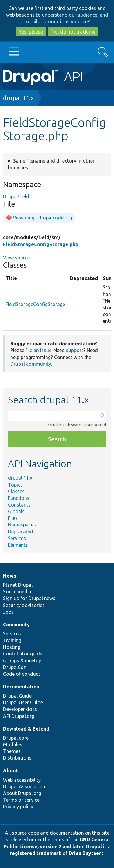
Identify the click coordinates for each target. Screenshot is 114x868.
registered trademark (36, 853)
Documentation (21, 687)
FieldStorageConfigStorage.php (41, 244)
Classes (16, 491)
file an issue (38, 350)
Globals (16, 511)
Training (12, 640)
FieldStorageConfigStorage (35, 304)
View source (16, 258)
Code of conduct (22, 674)
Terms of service (21, 800)
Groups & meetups (23, 661)
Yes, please (31, 32)
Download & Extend (26, 729)
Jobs (8, 612)
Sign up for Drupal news (29, 598)
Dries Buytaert (86, 853)
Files (13, 518)
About (10, 771)
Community (16, 625)
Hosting (12, 647)
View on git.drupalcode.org (42, 218)
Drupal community (31, 364)
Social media (17, 592)
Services (17, 538)
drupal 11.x (18, 98)
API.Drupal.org (19, 716)
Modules (13, 744)
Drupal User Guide (23, 702)
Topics (15, 485)
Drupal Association (24, 787)
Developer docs (20, 709)
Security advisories (24, 605)
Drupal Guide (17, 696)
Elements (18, 545)
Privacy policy (18, 807)
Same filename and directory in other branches (51, 164)
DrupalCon (15, 667)
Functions (19, 498)
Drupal (94, 847)
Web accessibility (22, 780)
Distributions (17, 758)
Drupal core (16, 738)
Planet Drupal (18, 585)
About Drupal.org (22, 793)
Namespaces (22, 525)
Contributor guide (23, 654)
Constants (19, 505)
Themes (12, 751)
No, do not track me (73, 32)
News (10, 576)
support (75, 350)
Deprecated (21, 532)
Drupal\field (16, 196)
